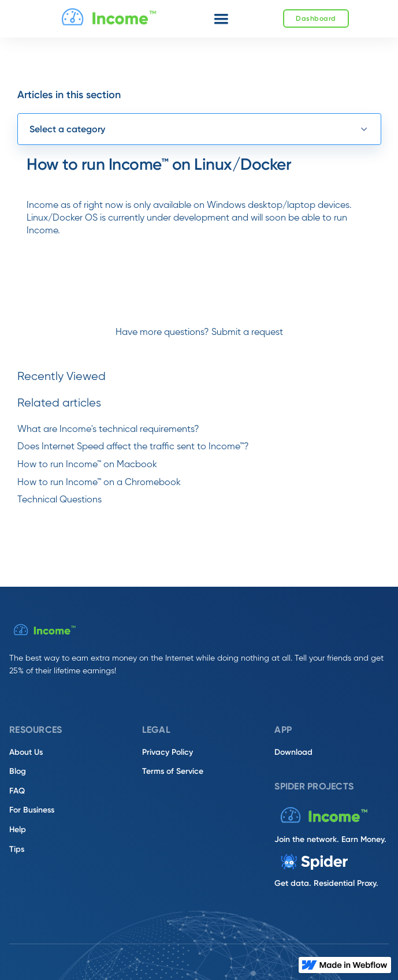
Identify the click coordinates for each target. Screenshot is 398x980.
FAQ (17, 791)
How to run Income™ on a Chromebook (99, 483)
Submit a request (247, 333)
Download (293, 752)
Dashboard (316, 18)
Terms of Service (173, 771)
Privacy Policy (168, 752)
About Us (26, 752)
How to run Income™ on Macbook (87, 465)
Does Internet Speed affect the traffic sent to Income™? (133, 447)
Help (18, 830)
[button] (221, 19)
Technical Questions (59, 500)
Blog (18, 771)
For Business (32, 810)
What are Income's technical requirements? (108, 430)
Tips (17, 849)
